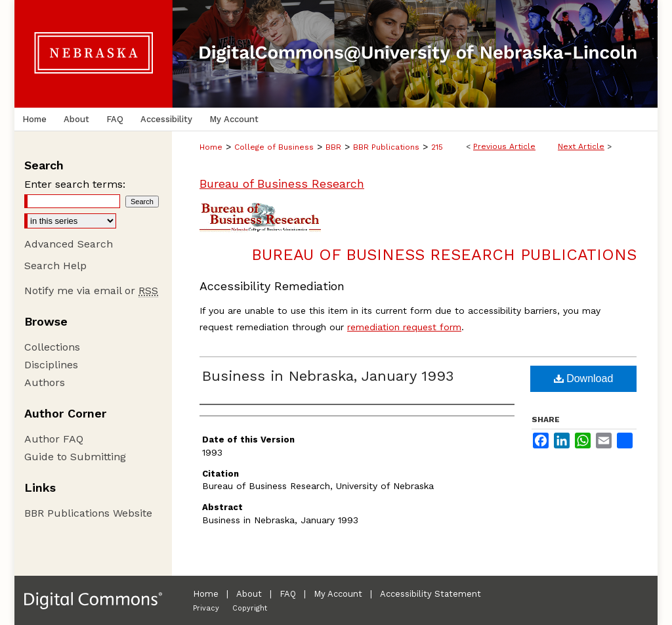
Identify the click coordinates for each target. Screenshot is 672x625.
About (249, 594)
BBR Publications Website (88, 513)
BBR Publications (386, 147)
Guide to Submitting (75, 457)
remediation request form (404, 327)
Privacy (206, 608)
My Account (338, 594)
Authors (45, 382)
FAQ (288, 594)
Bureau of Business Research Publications (444, 255)
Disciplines (51, 365)
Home (211, 147)
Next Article (581, 146)
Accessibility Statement (430, 594)
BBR (333, 147)
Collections (52, 347)
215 (437, 147)
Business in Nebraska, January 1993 (328, 376)
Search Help (55, 266)
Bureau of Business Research (282, 183)
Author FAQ (54, 439)
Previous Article (504, 146)
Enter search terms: (75, 184)
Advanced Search (69, 244)
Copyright (250, 608)
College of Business (274, 147)
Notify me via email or (91, 291)
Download (584, 378)
